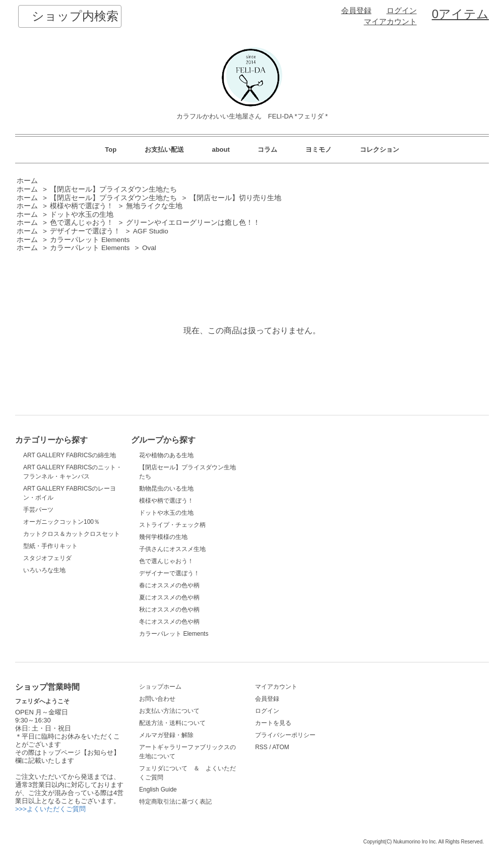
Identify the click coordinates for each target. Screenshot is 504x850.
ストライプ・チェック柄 (172, 525)
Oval (149, 248)
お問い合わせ (157, 699)
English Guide (158, 790)
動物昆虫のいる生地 (166, 489)
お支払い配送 (164, 149)
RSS (261, 747)
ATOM (281, 747)
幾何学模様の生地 (163, 537)
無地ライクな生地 (154, 206)
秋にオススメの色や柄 (169, 610)
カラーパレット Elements (90, 240)
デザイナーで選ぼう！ (85, 231)
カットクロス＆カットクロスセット (72, 534)
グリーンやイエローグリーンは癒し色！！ (193, 223)
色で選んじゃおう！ (82, 223)
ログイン (402, 11)
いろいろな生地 (44, 570)
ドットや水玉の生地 (82, 215)
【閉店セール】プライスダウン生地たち (113, 189)
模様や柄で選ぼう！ (82, 206)
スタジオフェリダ (47, 558)
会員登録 (356, 11)
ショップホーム (160, 687)
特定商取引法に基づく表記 (175, 802)
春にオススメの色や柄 (169, 585)
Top (111, 149)
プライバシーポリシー (285, 735)
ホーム (27, 181)
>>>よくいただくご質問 (50, 809)
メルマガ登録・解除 (166, 735)
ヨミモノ (319, 149)
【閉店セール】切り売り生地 (235, 198)
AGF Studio (151, 231)
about (220, 149)
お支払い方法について (169, 711)
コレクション (380, 149)
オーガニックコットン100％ (61, 522)
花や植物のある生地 (166, 455)
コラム (267, 149)
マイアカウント (390, 22)
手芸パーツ (38, 510)
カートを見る (273, 723)
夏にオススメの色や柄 (169, 597)
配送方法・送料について (172, 723)
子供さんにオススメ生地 (172, 549)
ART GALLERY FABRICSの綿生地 (70, 455)
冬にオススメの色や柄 (169, 622)
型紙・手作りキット (50, 546)
